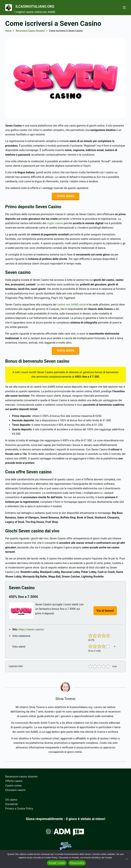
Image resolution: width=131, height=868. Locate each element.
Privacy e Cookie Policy (19, 809)
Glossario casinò (15, 790)
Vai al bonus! (105, 612)
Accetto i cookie (57, 863)
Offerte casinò (14, 781)
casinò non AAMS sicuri (71, 305)
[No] (127, 859)
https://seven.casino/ (31, 631)
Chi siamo (11, 800)
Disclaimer (12, 804)
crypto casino (55, 224)
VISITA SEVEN (65, 197)
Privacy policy (77, 863)
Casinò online (13, 786)
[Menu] (124, 7)
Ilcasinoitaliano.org (45, 6)
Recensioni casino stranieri (21, 777)
